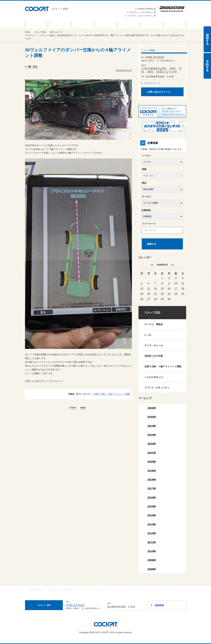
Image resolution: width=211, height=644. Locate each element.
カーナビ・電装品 (154, 324)
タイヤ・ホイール (154, 345)
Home (28, 32)
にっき (148, 335)
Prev (74, 408)
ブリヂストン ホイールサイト (141, 16)
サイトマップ (98, 590)
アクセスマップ (152, 83)
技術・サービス (152, 25)
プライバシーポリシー (61, 590)
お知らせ (83, 25)
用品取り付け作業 (154, 356)
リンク (82, 590)
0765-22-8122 (75, 605)
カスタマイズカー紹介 (106, 25)
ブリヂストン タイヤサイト (142, 12)
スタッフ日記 (129, 25)
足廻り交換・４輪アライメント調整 (112, 394)
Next (83, 408)
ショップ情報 (175, 25)
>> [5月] (172, 265)
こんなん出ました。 (155, 377)
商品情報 (60, 25)
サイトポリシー (36, 590)
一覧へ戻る (32, 67)
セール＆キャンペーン (37, 25)
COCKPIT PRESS (146, 9)
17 (176, 289)
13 (149, 289)
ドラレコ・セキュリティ (157, 388)
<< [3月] (152, 265)
